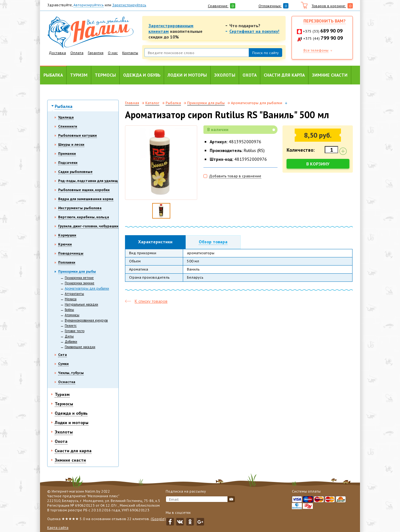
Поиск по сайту (265, 53)
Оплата (77, 53)
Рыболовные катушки (77, 135)
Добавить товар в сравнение (235, 176)
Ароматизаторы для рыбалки (87, 288)
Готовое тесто (75, 331)
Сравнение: (218, 6)
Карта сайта (58, 527)
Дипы (69, 336)
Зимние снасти (330, 75)
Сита (62, 355)
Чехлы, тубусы (71, 373)
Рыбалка (53, 75)
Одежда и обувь (142, 75)
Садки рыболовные (75, 172)
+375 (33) (323, 31)
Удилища (66, 117)
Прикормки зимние (80, 283)
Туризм (79, 75)
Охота (250, 75)
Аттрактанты (74, 294)
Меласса (71, 299)
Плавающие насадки (80, 347)
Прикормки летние (79, 278)
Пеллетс (71, 326)
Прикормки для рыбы (77, 271)
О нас (113, 53)
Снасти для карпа (284, 75)
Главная (132, 103)
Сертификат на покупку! (254, 31)
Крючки (65, 244)
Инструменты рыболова (80, 208)
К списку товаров (151, 301)
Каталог (152, 103)
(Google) (158, 519)
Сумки (63, 364)
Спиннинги (68, 126)
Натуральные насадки (81, 304)
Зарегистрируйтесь (129, 5)
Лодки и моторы (187, 75)
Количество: (301, 150)
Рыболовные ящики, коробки (84, 190)
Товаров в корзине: (329, 6)
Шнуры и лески (71, 144)
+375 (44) (323, 38)
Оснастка (67, 382)
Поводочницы (71, 253)
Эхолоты (225, 75)
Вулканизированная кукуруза (86, 320)
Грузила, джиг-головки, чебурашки (88, 226)
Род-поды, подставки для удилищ (88, 181)
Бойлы (69, 310)
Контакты (130, 53)
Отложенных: (270, 6)
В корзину (318, 164)
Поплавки (67, 262)
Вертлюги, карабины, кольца (84, 217)
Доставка (57, 53)
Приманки (67, 153)
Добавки (71, 342)
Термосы (105, 75)
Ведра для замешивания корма (86, 199)
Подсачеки (68, 162)
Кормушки (67, 235)
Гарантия (96, 53)
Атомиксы (72, 315)
